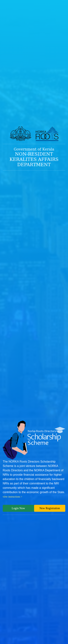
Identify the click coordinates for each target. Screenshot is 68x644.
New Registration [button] (50, 508)
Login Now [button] (18, 508)
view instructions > (12, 497)
